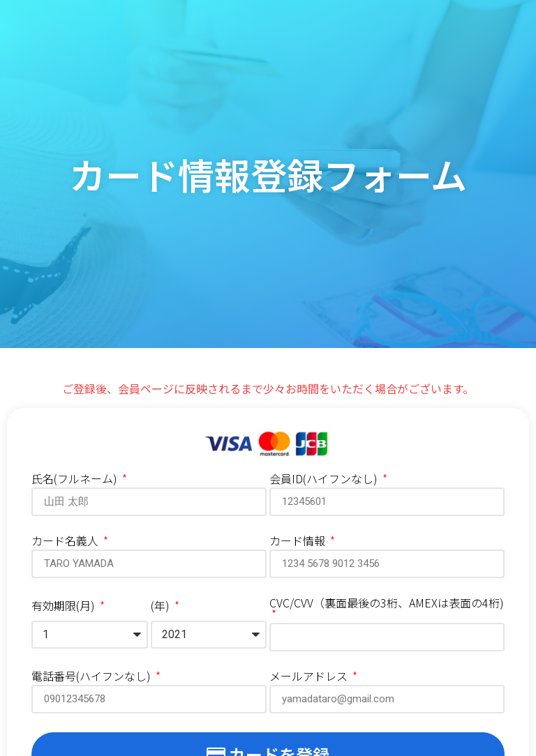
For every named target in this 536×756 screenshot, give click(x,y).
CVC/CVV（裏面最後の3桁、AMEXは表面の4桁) (387, 604)
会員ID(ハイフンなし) (325, 480)
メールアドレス (310, 677)
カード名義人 (66, 542)
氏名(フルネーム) (76, 480)
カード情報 (299, 542)
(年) (162, 607)
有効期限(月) (65, 607)
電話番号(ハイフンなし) (92, 677)
